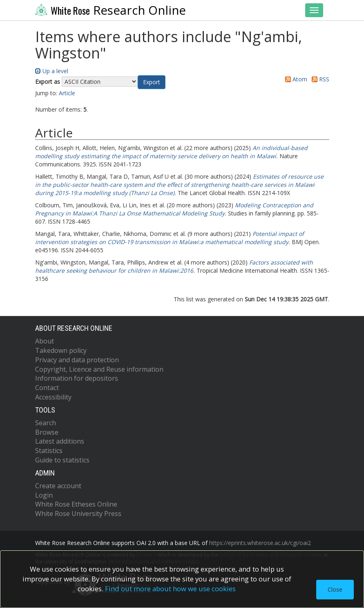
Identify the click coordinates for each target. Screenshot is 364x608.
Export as (48, 82)
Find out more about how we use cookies (170, 589)
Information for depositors (77, 378)
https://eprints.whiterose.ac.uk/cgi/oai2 (260, 543)
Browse (47, 432)
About (45, 341)
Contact (47, 388)
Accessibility (53, 397)
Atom (295, 79)
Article (67, 93)
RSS (319, 79)
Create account (58, 486)
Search (46, 423)
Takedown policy (61, 350)
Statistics (49, 451)
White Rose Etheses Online (76, 504)
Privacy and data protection (77, 360)
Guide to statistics (62, 460)
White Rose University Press (78, 514)
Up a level (52, 71)
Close (335, 589)
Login (44, 495)
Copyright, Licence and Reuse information (99, 369)
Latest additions (60, 441)
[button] (152, 82)
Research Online (111, 10)
